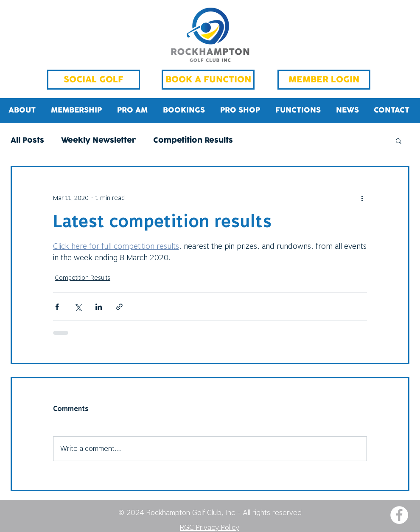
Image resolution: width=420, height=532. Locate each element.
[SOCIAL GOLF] (94, 80)
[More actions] (362, 198)
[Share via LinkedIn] (99, 307)
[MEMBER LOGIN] (324, 80)
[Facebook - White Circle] (399, 515)
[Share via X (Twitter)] (78, 307)
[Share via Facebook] (57, 307)
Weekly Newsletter (99, 141)
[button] (399, 141)
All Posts (27, 141)
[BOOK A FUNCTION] (208, 80)
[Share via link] (119, 307)
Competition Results (193, 141)
